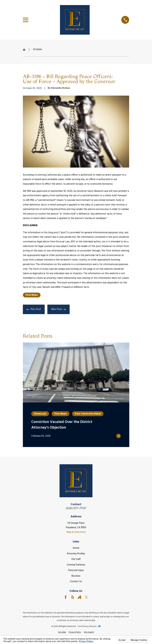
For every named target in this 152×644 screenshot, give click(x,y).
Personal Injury (76, 570)
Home (76, 548)
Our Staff (76, 559)
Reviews (76, 576)
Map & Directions (76, 532)
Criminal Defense (76, 565)
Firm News (32, 295)
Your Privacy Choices (89, 626)
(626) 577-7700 (76, 508)
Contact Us (76, 581)
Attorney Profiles (76, 554)
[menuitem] (62, 632)
